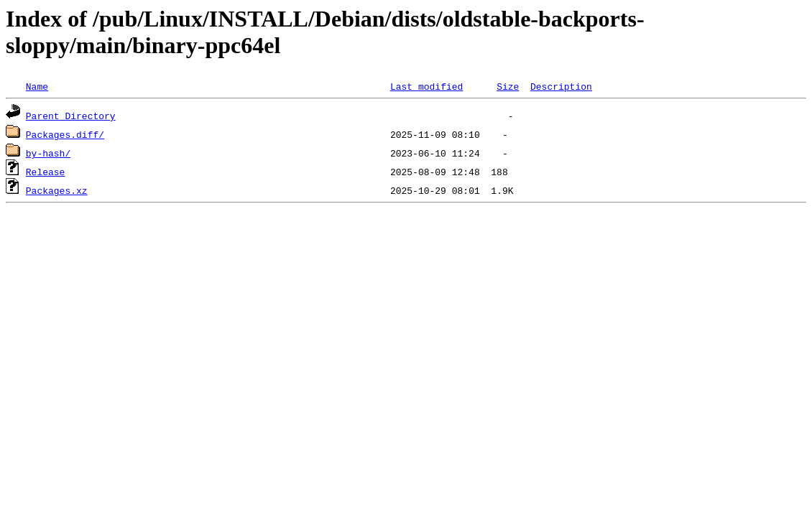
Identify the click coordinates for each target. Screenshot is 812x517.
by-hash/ (48, 153)
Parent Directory (71, 116)
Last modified (426, 86)
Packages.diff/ (65, 134)
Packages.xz (57, 190)
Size (508, 86)
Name (37, 86)
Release (46, 172)
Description (561, 86)
